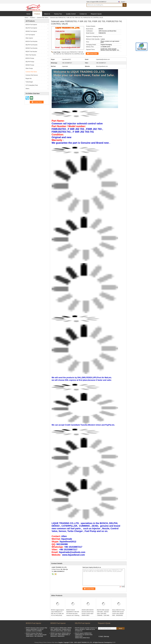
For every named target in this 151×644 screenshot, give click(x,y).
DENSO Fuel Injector (31, 31)
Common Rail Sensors (32, 75)
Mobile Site (102, 639)
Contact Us (83, 14)
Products (37, 14)
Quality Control (71, 14)
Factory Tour (58, 14)
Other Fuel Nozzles (31, 55)
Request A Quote (96, 14)
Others (27, 89)
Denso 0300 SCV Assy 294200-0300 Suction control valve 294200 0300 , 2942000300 (118, 613)
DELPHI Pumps (30, 62)
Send (120, 628)
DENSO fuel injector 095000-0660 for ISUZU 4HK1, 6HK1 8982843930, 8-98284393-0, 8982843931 (61, 635)
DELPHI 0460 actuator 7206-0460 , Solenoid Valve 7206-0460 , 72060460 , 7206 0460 (103, 613)
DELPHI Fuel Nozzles (32, 45)
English (124, 2)
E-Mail (101, 636)
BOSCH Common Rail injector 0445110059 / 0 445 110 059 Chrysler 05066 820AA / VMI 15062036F (36, 635)
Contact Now (93, 54)
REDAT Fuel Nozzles (31, 52)
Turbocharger (29, 82)
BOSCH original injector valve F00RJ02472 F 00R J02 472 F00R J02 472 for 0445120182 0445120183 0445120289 (58, 614)
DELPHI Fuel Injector (31, 28)
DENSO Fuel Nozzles (31, 48)
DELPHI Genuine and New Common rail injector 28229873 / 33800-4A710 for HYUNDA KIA (86, 629)
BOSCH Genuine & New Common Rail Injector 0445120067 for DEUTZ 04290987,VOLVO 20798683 (37, 629)
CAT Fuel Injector (30, 35)
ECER (114, 642)
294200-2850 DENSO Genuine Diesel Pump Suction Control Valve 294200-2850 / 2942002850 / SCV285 (88, 614)
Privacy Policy (38, 642)
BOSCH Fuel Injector (31, 25)
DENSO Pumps (30, 65)
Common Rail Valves (43, 18)
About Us (47, 14)
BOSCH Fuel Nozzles (31, 41)
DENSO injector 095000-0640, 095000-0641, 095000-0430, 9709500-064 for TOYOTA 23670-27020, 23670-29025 (61, 629)
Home (28, 14)
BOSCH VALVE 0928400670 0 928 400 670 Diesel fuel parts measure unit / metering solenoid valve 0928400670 (73, 614)
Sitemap (106, 636)
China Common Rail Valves (51, 642)
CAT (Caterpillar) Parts (32, 85)
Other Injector (29, 38)
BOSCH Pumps (30, 58)
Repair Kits (29, 79)
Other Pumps (29, 68)
